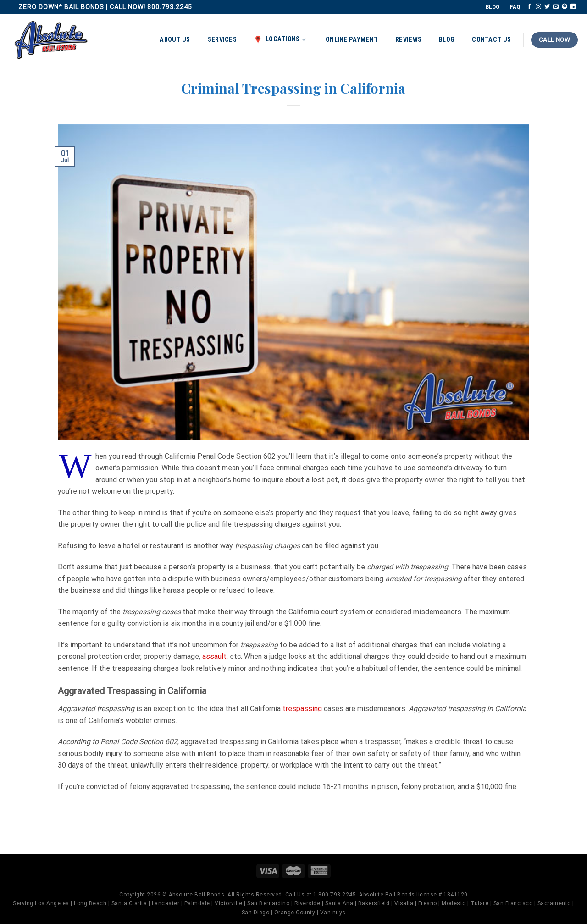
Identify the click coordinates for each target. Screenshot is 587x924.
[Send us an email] (556, 7)
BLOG (493, 7)
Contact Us (491, 40)
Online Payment (352, 40)
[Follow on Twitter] (547, 7)
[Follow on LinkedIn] (573, 7)
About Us (175, 40)
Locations (280, 39)
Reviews (408, 40)
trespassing (302, 709)
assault (214, 656)
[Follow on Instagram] (538, 7)
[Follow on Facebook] (529, 7)
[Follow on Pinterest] (565, 7)
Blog (447, 40)
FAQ (515, 7)
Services (222, 40)
